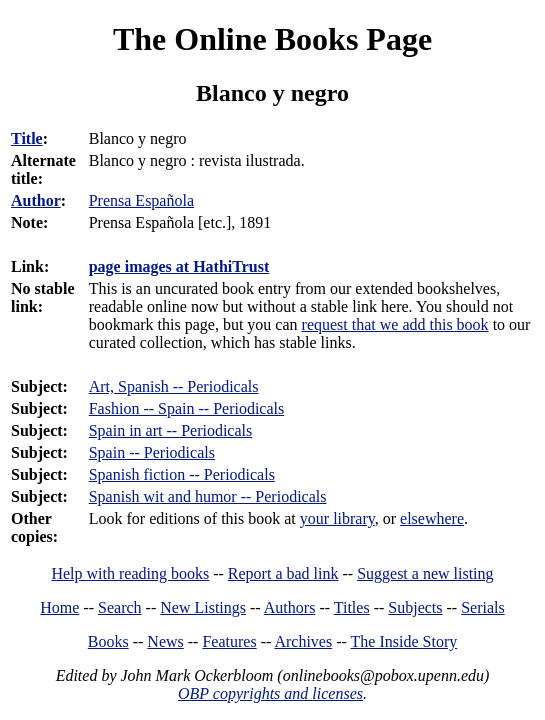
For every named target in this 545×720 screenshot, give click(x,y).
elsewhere (432, 518)
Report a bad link (283, 573)
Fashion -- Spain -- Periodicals (187, 408)
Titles (352, 607)
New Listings (203, 607)
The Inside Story (404, 641)
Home (59, 607)
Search (120, 607)
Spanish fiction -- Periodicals (182, 474)
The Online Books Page (272, 39)
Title (27, 138)
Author (36, 200)
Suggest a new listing (425, 573)
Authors (290, 607)
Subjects (415, 607)
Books (108, 641)
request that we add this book (395, 324)
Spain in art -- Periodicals (171, 430)
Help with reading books (130, 573)
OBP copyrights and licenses (270, 693)
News (165, 641)
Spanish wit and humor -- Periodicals (208, 496)
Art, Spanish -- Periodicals (174, 386)
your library (337, 518)
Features (229, 641)
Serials (483, 607)
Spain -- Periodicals (152, 452)
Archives (303, 641)
